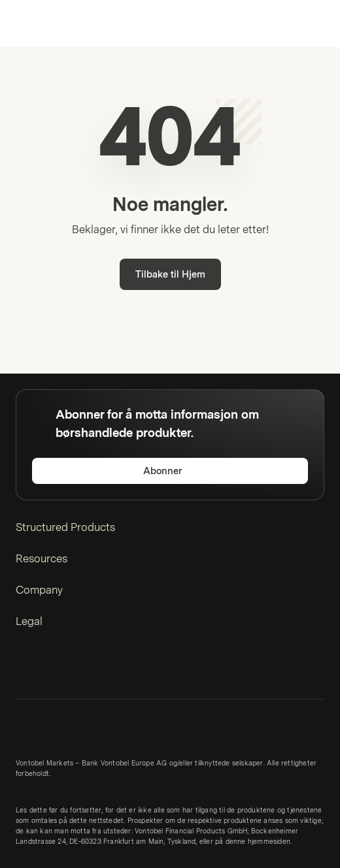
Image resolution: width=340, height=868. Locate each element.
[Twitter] (44, 669)
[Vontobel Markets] (51, 24)
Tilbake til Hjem (170, 275)
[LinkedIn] (24, 669)
